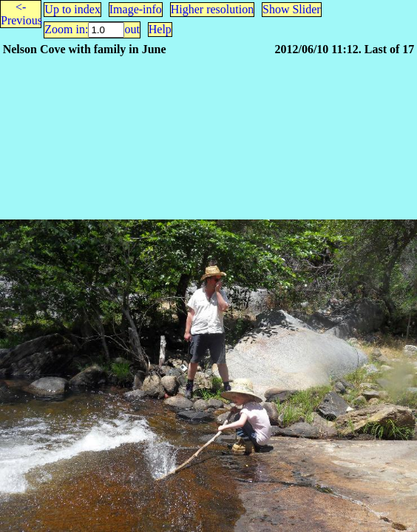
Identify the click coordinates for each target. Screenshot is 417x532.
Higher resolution (212, 9)
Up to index (72, 9)
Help (160, 29)
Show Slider (292, 9)
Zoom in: (66, 29)
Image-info (136, 9)
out (132, 29)
